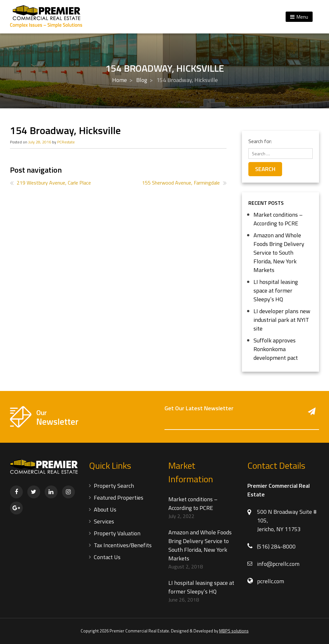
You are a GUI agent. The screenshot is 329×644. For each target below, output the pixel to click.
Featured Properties (119, 498)
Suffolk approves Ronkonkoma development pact (276, 349)
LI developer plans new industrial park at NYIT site (282, 320)
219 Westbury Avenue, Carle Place (54, 183)
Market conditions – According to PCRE (278, 219)
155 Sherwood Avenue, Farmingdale (181, 183)
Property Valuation (117, 533)
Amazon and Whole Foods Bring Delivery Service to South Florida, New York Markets (279, 253)
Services (104, 521)
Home (120, 80)
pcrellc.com (271, 581)
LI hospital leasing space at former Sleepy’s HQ (276, 290)
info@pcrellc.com (278, 564)
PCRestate (66, 142)
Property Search (114, 486)
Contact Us (107, 557)
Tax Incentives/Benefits (123, 545)
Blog (142, 80)
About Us (105, 509)
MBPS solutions (234, 631)
